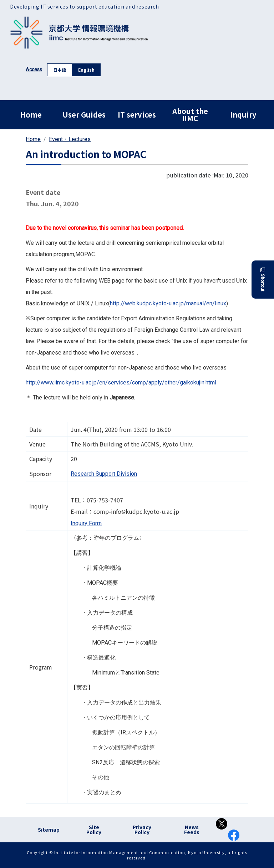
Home (31, 115)
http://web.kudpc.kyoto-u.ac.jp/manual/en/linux (168, 303)
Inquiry (243, 115)
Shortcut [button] (263, 280)
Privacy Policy (142, 830)
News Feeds (192, 830)
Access (34, 69)
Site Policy (94, 830)
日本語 (60, 70)
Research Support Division (104, 474)
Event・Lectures (70, 139)
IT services (137, 115)
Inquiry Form (86, 523)
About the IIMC (190, 115)
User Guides (84, 115)
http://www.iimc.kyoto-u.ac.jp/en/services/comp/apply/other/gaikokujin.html (121, 383)
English (86, 70)
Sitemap (49, 830)
